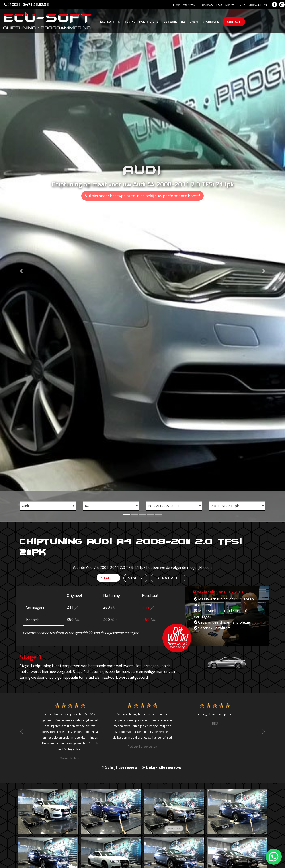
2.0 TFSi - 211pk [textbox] (225, 506)
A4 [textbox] (87, 506)
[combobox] (48, 506)
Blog (242, 5)
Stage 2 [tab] (135, 578)
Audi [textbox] (25, 506)
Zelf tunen (189, 21)
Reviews (207, 5)
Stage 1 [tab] (108, 578)
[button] (21, 260)
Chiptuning (127, 21)
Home (176, 5)
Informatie (210, 21)
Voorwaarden (258, 5)
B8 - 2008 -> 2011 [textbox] (163, 506)
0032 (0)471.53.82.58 (26, 4)
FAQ (219, 5)
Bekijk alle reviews (162, 767)
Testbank (169, 21)
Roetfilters (149, 21)
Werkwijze (190, 5)
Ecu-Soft (107, 21)
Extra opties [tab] (168, 578)
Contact (234, 22)
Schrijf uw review (120, 767)
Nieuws (230, 5)
